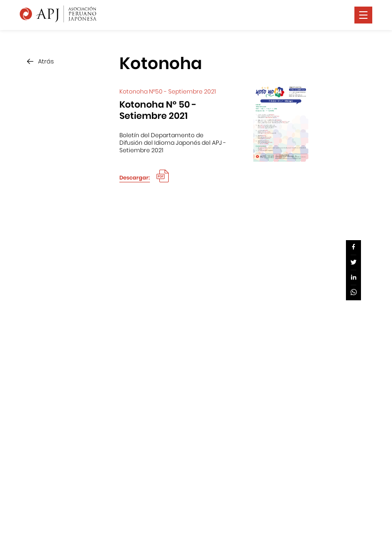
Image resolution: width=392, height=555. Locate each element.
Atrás (46, 61)
